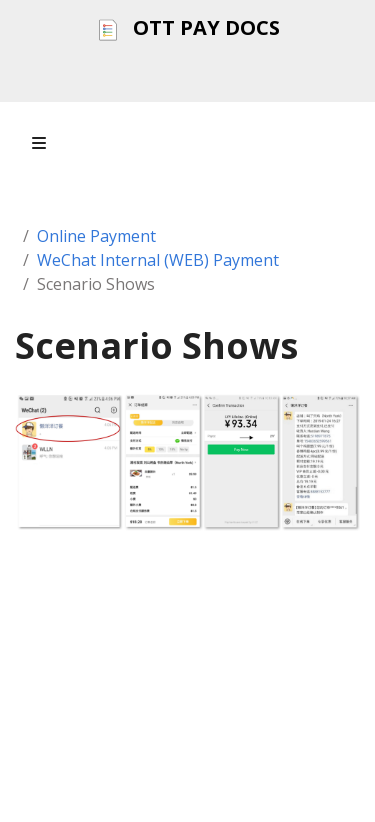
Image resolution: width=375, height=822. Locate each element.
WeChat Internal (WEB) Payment (158, 260)
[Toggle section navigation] (39, 143)
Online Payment (96, 236)
